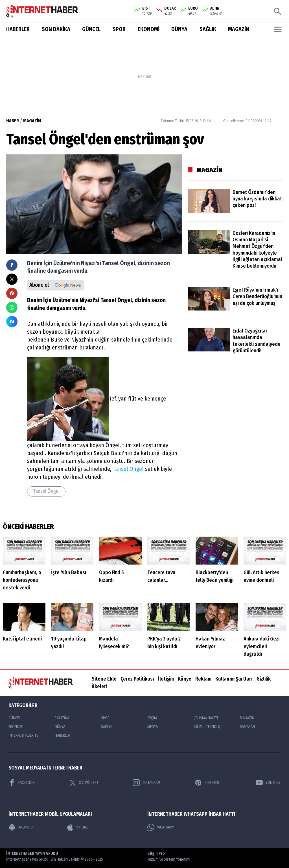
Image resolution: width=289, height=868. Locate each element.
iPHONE (77, 827)
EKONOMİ (149, 29)
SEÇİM (152, 718)
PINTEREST (208, 783)
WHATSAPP (161, 827)
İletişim (166, 679)
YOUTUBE (268, 783)
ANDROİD (21, 827)
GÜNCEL (91, 29)
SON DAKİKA (56, 29)
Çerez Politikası (137, 679)
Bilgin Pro (169, 857)
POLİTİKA (62, 718)
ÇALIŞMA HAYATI (206, 718)
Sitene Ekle (104, 679)
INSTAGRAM (146, 783)
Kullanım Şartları (234, 679)
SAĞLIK (208, 29)
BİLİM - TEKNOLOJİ (208, 727)
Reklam (203, 679)
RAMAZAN (247, 727)
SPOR (119, 29)
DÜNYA (179, 29)
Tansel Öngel (128, 469)
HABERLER (18, 29)
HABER (13, 121)
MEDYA (153, 727)
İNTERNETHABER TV (23, 735)
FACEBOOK (22, 783)
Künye (185, 679)
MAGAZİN (239, 29)
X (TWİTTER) (84, 782)
